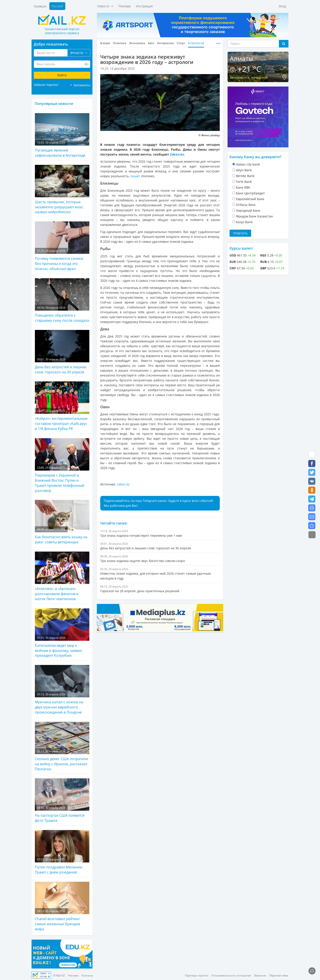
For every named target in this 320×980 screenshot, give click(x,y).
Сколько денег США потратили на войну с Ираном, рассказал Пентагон (62, 747)
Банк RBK (243, 187)
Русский (57, 6)
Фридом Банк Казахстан (254, 216)
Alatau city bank (248, 164)
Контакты (87, 975)
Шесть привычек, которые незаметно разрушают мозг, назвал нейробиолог (62, 190)
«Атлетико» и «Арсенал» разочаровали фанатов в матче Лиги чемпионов (62, 576)
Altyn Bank (244, 170)
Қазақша (40, 6)
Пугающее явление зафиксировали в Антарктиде (62, 135)
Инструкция (144, 6)
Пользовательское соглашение (231, 975)
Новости (105, 6)
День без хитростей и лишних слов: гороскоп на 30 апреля (62, 352)
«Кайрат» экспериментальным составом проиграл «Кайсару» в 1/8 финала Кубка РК (62, 406)
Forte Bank (244, 182)
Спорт (181, 43)
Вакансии (260, 975)
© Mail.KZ (59, 975)
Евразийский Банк (250, 199)
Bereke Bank (245, 176)
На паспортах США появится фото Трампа (62, 801)
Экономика (137, 43)
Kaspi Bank (244, 222)
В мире (105, 43)
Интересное (165, 43)
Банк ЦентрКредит (250, 193)
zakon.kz (123, 484)
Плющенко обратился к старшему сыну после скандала (62, 301)
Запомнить (82, 85)
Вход (282, 6)
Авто (151, 43)
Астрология (196, 43)
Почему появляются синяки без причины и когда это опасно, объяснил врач (62, 246)
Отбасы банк (246, 205)
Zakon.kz (177, 154)
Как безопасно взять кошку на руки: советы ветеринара (62, 522)
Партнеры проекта (197, 975)
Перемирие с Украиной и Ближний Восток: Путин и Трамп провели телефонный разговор (62, 466)
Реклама (125, 6)
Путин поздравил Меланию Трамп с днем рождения (62, 852)
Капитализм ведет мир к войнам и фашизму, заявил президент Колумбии (62, 633)
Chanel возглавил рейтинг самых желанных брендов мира (62, 907)
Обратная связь (279, 975)
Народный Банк (248, 210)
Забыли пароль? (46, 85)
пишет (136, 176)
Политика (120, 43)
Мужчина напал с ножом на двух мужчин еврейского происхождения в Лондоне (62, 690)
